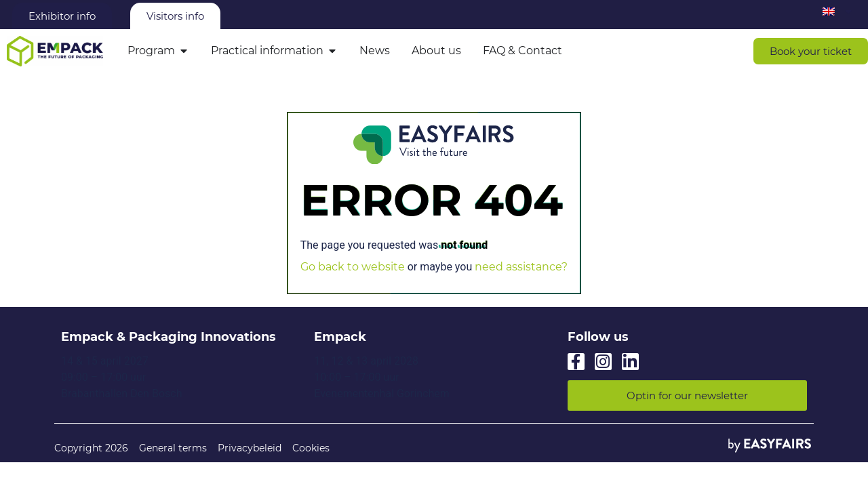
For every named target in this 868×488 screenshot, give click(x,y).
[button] (811, 51)
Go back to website (353, 267)
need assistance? (521, 267)
